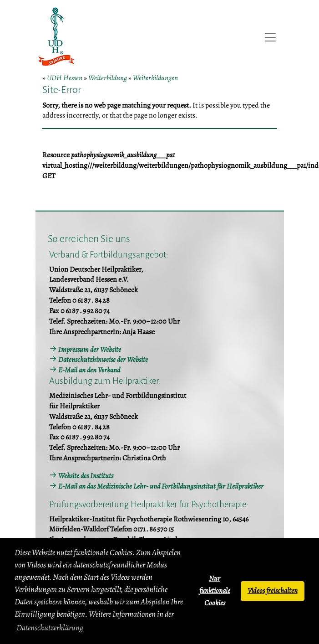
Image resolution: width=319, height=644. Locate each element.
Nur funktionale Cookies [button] (215, 591)
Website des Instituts (86, 476)
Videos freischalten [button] (273, 591)
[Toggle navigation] (270, 37)
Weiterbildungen (155, 78)
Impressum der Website (90, 350)
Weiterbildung (108, 78)
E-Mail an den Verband (89, 370)
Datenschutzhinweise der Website (103, 360)
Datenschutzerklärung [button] (50, 628)
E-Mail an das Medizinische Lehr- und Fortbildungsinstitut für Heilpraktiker (161, 486)
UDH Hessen (65, 78)
